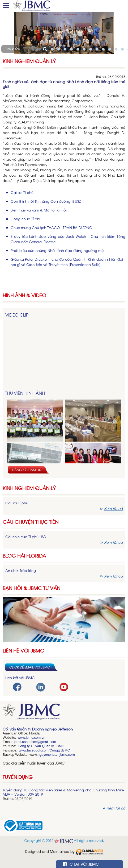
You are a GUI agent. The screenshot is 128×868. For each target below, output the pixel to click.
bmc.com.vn (36, 738)
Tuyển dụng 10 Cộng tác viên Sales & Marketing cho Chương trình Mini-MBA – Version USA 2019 (63, 792)
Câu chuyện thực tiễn (31, 522)
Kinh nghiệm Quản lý (29, 61)
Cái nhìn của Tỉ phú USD (26, 537)
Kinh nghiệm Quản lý (29, 488)
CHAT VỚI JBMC (81, 864)
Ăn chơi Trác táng (21, 570)
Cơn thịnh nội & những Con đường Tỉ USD (46, 201)
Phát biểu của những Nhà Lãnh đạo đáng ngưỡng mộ (57, 250)
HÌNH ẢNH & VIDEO (24, 295)
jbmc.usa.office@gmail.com (35, 742)
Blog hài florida (24, 556)
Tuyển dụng (18, 777)
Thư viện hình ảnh (25, 393)
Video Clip (17, 315)
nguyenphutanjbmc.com (56, 755)
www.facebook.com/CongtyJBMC (44, 750)
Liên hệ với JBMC (23, 651)
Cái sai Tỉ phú (22, 192)
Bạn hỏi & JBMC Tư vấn (31, 588)
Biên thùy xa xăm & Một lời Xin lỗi (39, 210)
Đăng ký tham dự (27, 470)
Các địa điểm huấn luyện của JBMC (34, 763)
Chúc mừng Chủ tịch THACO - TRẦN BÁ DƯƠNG (51, 228)
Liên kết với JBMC (20, 678)
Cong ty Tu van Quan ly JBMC (41, 746)
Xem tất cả (113, 508)
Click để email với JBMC (30, 667)
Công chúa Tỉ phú (26, 219)
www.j (22, 738)
